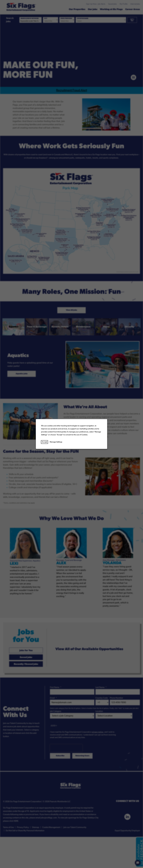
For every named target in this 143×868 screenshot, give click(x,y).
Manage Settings (56, 442)
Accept (44, 442)
